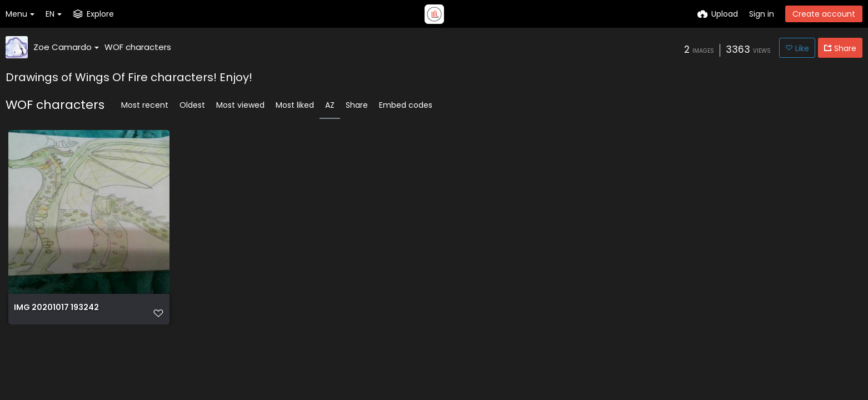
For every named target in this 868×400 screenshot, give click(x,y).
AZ (330, 105)
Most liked (295, 105)
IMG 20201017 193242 (56, 307)
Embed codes (406, 105)
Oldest (192, 105)
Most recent (145, 105)
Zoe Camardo (66, 47)
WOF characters (138, 47)
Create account (824, 14)
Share (357, 105)
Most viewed (240, 105)
